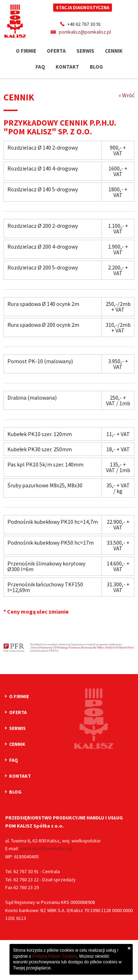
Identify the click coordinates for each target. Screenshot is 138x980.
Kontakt (67, 67)
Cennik (114, 51)
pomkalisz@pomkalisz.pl (85, 32)
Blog (96, 67)
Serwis (85, 51)
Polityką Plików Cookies (55, 956)
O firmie (26, 51)
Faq (40, 67)
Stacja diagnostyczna (83, 8)
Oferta (56, 51)
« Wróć (127, 95)
